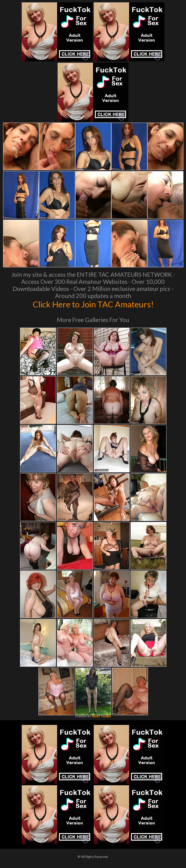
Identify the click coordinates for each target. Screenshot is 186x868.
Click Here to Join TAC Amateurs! (93, 304)
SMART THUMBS (101, 717)
